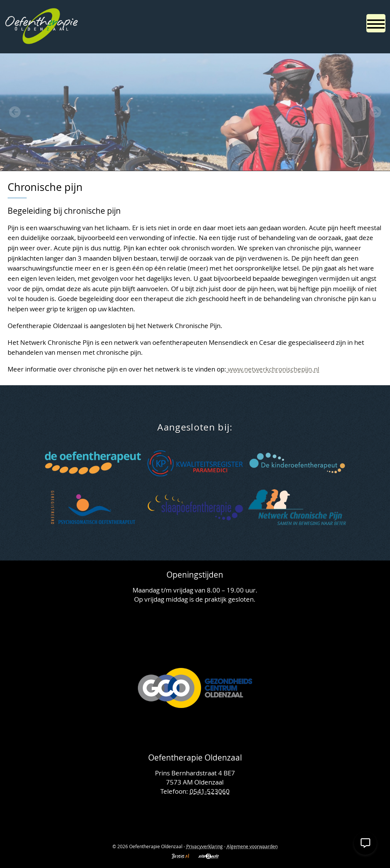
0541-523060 (210, 791)
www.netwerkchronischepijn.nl (273, 369)
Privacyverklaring (205, 846)
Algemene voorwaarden (252, 846)
